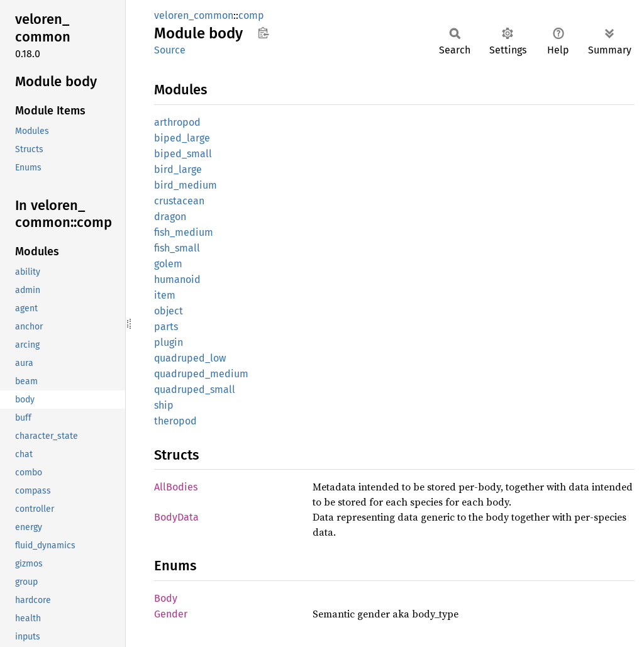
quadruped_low (190, 358)
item (165, 295)
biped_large (182, 138)
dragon (170, 217)
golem (168, 264)
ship (164, 405)
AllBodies (176, 487)
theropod (175, 421)
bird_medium (186, 185)
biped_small (183, 154)
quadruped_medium (201, 374)
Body (166, 598)
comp (251, 15)
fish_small (177, 248)
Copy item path (263, 33)
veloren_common (194, 15)
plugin (169, 342)
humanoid (177, 279)
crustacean (179, 201)
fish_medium (184, 232)
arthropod (177, 122)
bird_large (178, 169)
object (169, 311)
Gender (171, 614)
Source (170, 50)
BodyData (176, 517)
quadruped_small (195, 390)
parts (166, 327)
